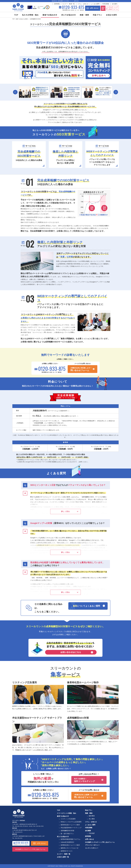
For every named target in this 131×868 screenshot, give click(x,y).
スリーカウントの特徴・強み (67, 813)
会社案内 (115, 4)
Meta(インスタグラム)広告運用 (71, 822)
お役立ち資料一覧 (63, 857)
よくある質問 (95, 4)
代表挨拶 (92, 833)
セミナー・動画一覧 (69, 4)
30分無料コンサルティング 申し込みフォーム (30, 849)
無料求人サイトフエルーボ (69, 848)
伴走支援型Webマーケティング (71, 828)
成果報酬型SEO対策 (78, 718)
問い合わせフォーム (83, 369)
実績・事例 (84, 15)
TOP (16, 15)
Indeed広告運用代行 (67, 842)
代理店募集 (106, 4)
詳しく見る (65, 511)
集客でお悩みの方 (50, 15)
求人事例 (92, 819)
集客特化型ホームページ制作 (83, 683)
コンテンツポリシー (92, 848)
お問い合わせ (94, 8)
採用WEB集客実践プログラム (71, 839)
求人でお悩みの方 (69, 15)
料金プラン (98, 15)
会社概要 (88, 831)
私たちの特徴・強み (30, 15)
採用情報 (57, 4)
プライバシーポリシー (92, 845)
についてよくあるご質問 (87, 606)
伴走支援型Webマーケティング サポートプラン (37, 720)
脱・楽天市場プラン (67, 834)
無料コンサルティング (89, 780)
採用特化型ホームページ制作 (70, 845)
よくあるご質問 (90, 825)
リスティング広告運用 (25, 683)
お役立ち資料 (112, 15)
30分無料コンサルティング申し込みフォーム (100, 842)
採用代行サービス (67, 851)
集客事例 (92, 816)
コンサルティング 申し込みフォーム (112, 8)
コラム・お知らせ (83, 4)
